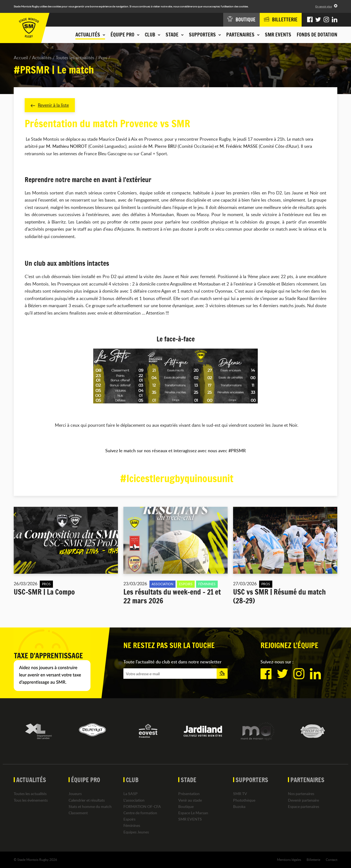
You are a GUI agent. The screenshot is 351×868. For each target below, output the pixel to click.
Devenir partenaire (303, 800)
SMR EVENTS (278, 35)
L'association (134, 800)
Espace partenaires (304, 806)
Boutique (186, 806)
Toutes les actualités (75, 58)
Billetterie (313, 859)
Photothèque (244, 800)
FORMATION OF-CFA (142, 806)
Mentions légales (289, 859)
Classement (78, 813)
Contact (332, 859)
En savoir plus (324, 6)
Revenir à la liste (50, 105)
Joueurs (75, 794)
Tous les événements (31, 800)
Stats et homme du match (90, 806)
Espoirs (129, 819)
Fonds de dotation (317, 35)
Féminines (132, 825)
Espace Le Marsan (193, 813)
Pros (103, 58)
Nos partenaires (301, 794)
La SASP (131, 794)
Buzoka (239, 806)
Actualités (42, 58)
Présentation (189, 794)
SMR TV (240, 794)
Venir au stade (190, 800)
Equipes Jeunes (136, 832)
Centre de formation (140, 813)
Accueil (21, 58)
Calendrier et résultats (87, 800)
